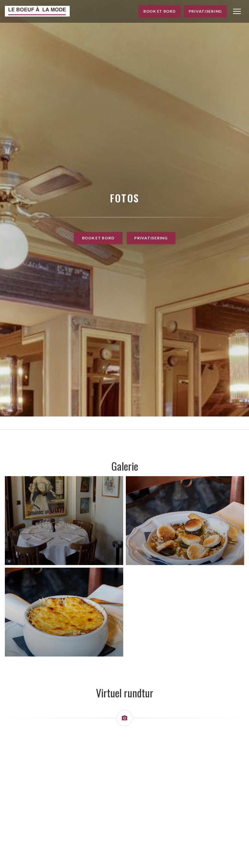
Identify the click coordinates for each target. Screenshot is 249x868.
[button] (237, 11)
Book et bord (160, 11)
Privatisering (205, 11)
